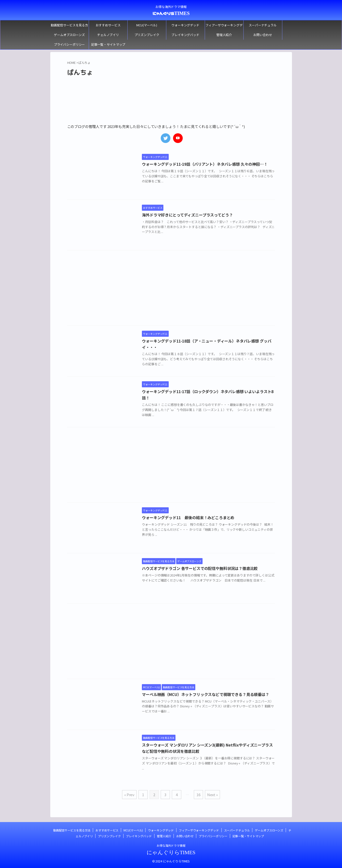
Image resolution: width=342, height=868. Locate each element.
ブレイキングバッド (185, 35)
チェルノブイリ (108, 35)
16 (198, 795)
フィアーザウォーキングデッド (224, 26)
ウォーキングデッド (185, 25)
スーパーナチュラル (263, 25)
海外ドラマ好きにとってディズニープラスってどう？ (189, 215)
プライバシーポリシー (69, 44)
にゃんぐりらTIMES (171, 13)
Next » (212, 795)
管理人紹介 (224, 35)
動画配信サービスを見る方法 (69, 26)
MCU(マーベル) (147, 25)
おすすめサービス (108, 25)
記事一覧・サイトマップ (108, 44)
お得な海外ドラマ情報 (171, 845)
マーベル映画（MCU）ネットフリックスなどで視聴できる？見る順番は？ (207, 694)
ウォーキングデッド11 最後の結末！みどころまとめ (189, 518)
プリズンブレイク (147, 35)
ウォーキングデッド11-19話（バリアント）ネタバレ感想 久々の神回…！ (206, 164)
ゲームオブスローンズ (69, 35)
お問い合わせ (263, 35)
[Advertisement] (171, 289)
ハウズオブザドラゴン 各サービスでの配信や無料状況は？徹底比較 (201, 569)
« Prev (129, 795)
